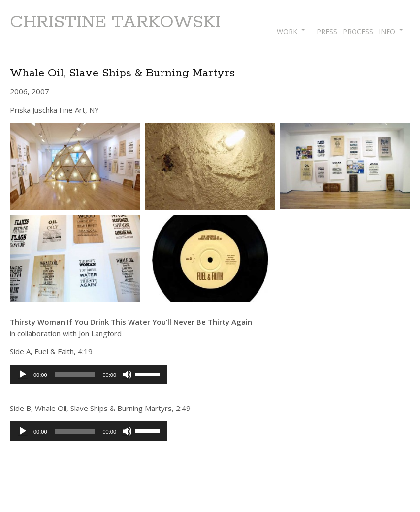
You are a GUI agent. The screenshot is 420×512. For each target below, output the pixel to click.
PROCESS (358, 31)
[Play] (23, 375)
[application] (89, 375)
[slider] (75, 375)
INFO (387, 31)
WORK (287, 31)
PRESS (327, 31)
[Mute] (127, 375)
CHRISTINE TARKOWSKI (115, 22)
